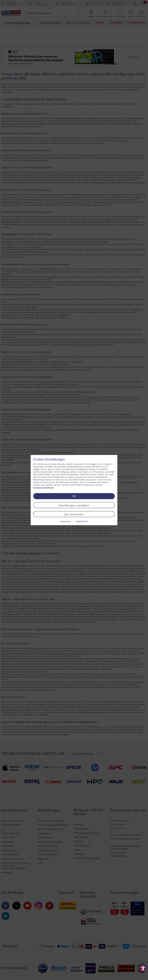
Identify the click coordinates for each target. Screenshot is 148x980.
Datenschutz (82, 521)
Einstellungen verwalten (74, 505)
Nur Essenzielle (74, 514)
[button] (143, 968)
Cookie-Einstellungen (49, 459)
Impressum (66, 521)
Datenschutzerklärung (43, 487)
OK (74, 496)
